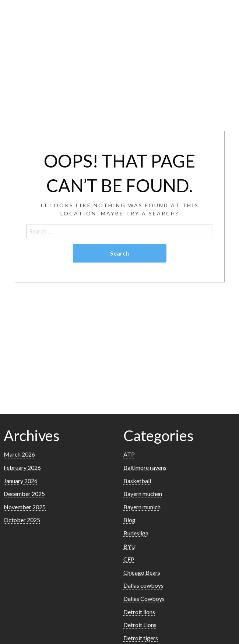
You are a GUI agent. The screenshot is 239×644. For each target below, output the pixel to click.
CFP (129, 559)
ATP (129, 454)
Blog (129, 520)
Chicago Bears (142, 572)
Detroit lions (139, 612)
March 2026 (19, 454)
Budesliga (136, 533)
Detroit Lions (140, 625)
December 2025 (24, 494)
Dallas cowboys (143, 585)
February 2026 (22, 467)
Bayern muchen (143, 494)
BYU (129, 546)
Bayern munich (142, 507)
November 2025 (25, 507)
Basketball (137, 481)
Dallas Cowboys (144, 599)
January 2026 (21, 481)
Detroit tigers (141, 638)
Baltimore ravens (145, 467)
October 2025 (22, 520)
